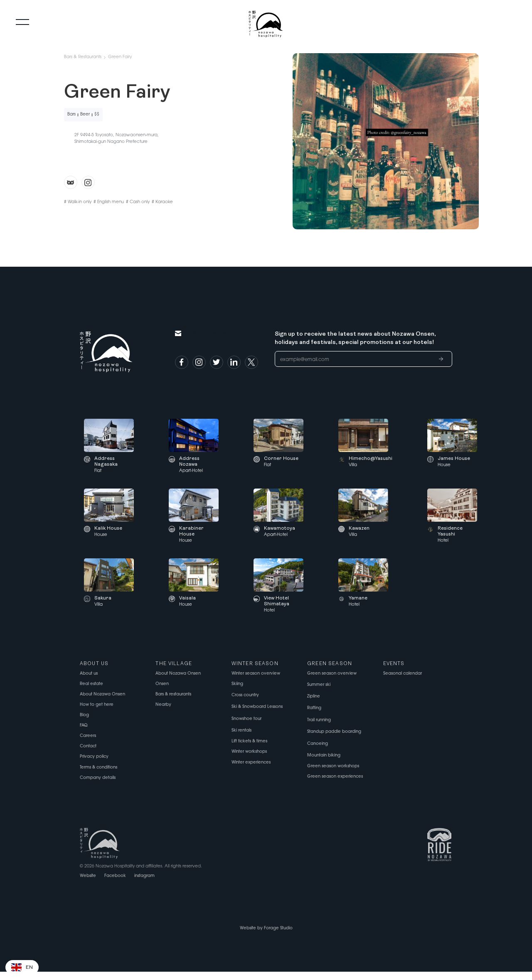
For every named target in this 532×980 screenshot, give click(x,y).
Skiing (237, 684)
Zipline (314, 696)
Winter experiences (251, 763)
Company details (98, 778)
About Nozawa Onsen (102, 694)
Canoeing (318, 744)
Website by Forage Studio (266, 928)
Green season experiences (335, 777)
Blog (84, 715)
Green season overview (332, 674)
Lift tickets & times (249, 741)
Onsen (162, 684)
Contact (88, 746)
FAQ (84, 726)
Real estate (91, 684)
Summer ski (319, 685)
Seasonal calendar (403, 674)
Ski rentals (241, 731)
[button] (22, 967)
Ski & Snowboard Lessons (257, 707)
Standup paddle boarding (334, 732)
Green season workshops (333, 766)
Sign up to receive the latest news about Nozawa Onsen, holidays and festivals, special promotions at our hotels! (355, 338)
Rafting (314, 708)
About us (89, 674)
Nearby (163, 705)
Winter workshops (249, 752)
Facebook (115, 876)
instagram (144, 876)
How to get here (97, 705)
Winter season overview (256, 674)
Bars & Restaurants (83, 57)
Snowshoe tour (246, 719)
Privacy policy (94, 757)
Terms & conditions (99, 768)
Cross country (245, 695)
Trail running (319, 720)
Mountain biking (324, 755)
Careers (88, 736)
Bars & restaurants (173, 694)
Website (88, 876)
